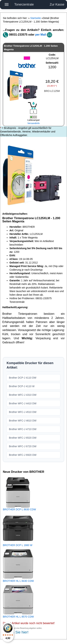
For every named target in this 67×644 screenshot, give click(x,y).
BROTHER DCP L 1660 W (18, 545)
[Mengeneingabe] (33, 112)
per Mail (41, 35)
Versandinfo (33, 123)
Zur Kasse (57, 4)
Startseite (35, 18)
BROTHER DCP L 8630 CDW (19, 509)
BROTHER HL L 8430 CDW (18, 581)
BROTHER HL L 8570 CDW (18, 617)
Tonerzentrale (24, 4)
